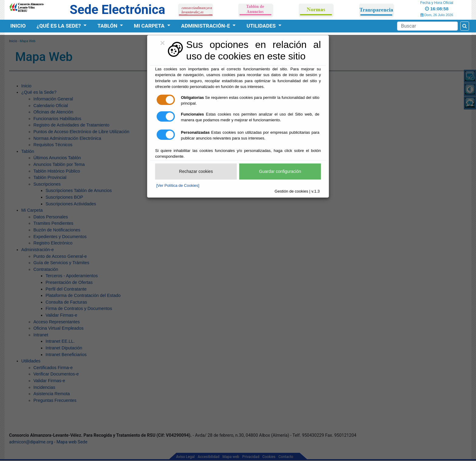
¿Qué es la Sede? (59, 26)
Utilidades (262, 26)
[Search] (427, 26)
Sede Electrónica (117, 10)
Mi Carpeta (150, 26)
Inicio (18, 26)
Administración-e (206, 26)
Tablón (108, 26)
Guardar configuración (280, 171)
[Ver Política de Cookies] (178, 185)
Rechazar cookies (196, 171)
